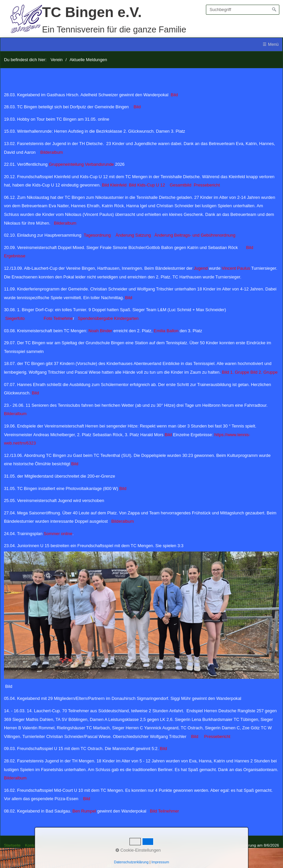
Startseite (12, 845)
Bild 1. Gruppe (236, 372)
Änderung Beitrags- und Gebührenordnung (195, 235)
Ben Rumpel (84, 811)
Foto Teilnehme (58, 318)
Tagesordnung (98, 235)
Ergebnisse (15, 256)
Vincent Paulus (236, 268)
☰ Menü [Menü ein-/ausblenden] (271, 44)
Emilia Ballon (166, 331)
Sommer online (57, 534)
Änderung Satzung (133, 235)
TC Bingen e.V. (92, 12)
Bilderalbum (52, 152)
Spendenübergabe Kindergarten (108, 318)
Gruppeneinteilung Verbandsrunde (81, 164)
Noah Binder (100, 331)
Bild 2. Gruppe (264, 372)
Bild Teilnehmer (166, 811)
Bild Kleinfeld (114, 185)
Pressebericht (207, 185)
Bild (174, 95)
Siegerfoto (15, 318)
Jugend (201, 268)
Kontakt (32, 845)
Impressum (52, 845)
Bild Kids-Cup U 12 (147, 185)
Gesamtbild (181, 185)
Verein (56, 60)
